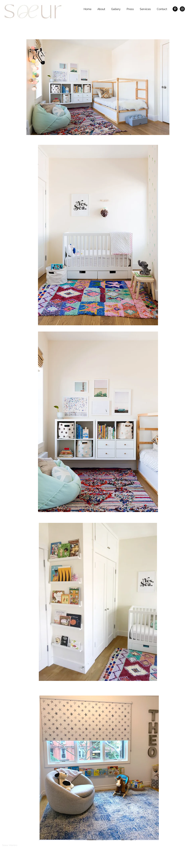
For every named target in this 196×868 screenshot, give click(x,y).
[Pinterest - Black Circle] (175, 9)
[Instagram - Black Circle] (182, 9)
